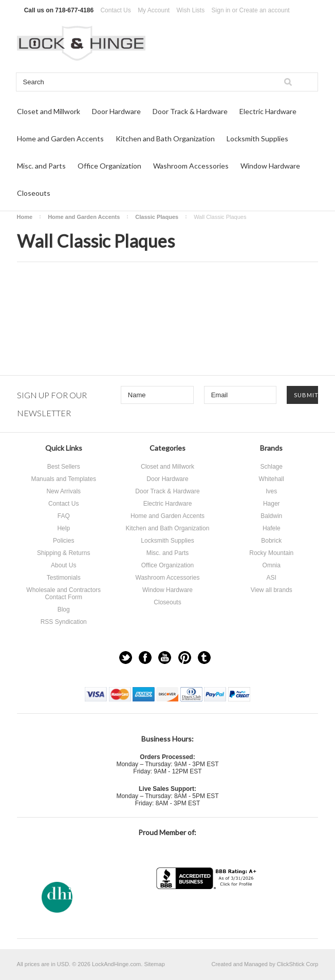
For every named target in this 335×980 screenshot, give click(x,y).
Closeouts (34, 193)
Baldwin (271, 516)
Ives (271, 491)
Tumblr (204, 658)
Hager (272, 504)
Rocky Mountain (271, 553)
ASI (272, 578)
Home (25, 217)
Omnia (272, 565)
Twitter (126, 658)
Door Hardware (116, 111)
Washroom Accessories (191, 166)
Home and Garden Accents (60, 138)
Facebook (145, 658)
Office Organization (109, 166)
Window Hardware (270, 166)
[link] (208, 909)
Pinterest (185, 658)
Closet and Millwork (49, 111)
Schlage (272, 467)
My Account (154, 10)
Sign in (221, 10)
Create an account (265, 10)
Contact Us (115, 10)
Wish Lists (191, 10)
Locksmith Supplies (257, 138)
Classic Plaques (157, 217)
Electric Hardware (268, 111)
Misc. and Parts (41, 166)
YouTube (165, 658)
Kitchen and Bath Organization (165, 138)
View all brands (272, 590)
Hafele (272, 528)
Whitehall (272, 479)
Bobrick (271, 541)
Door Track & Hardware (190, 111)
